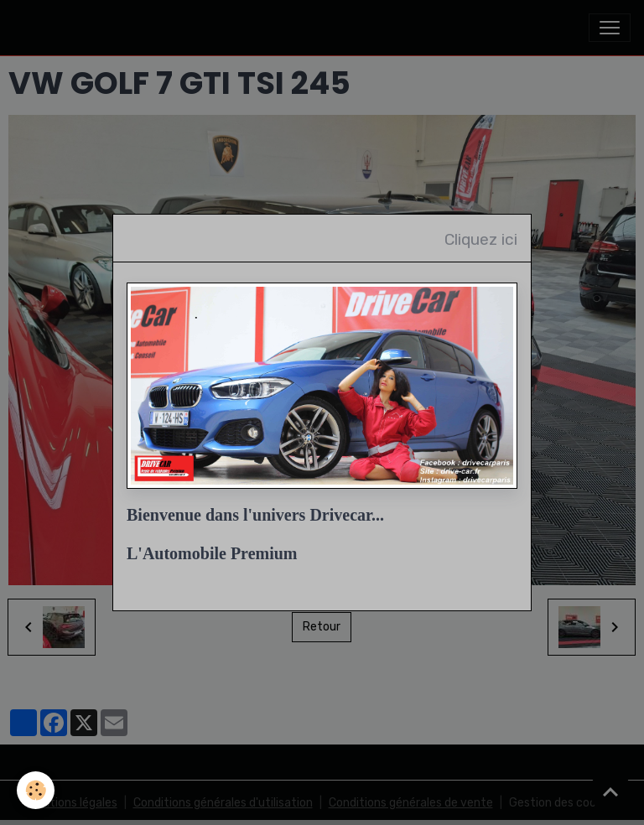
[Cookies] (36, 790)
